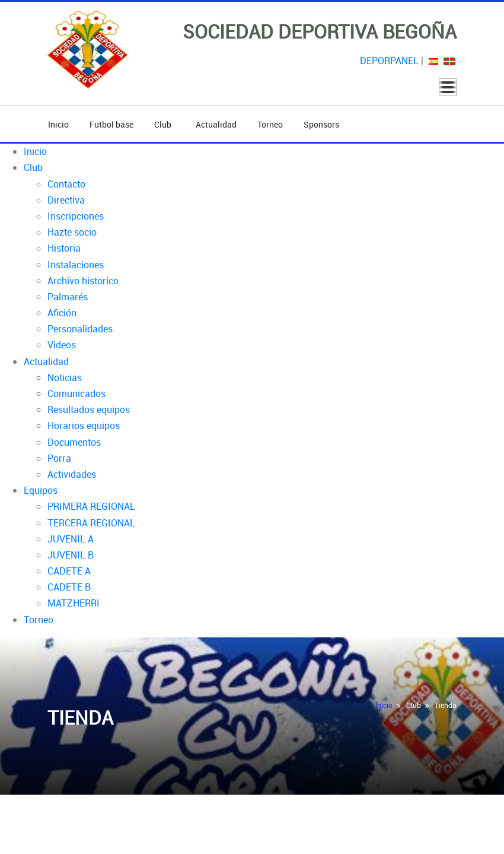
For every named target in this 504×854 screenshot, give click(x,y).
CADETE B (69, 587)
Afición (62, 313)
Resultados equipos (89, 409)
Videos (62, 345)
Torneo (270, 124)
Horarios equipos (84, 426)
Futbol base (111, 124)
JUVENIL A (71, 539)
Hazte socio (72, 232)
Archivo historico (83, 281)
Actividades (72, 474)
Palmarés (68, 297)
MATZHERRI (74, 603)
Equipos (41, 490)
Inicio (58, 124)
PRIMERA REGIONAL (91, 506)
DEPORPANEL (389, 61)
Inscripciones (76, 216)
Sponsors (321, 124)
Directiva (66, 200)
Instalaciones (76, 265)
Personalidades (80, 329)
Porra (59, 458)
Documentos (74, 442)
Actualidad (216, 124)
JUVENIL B (71, 555)
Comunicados (76, 393)
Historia (64, 248)
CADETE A (69, 571)
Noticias (65, 377)
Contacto (66, 184)
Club (165, 124)
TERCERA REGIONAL (91, 523)
